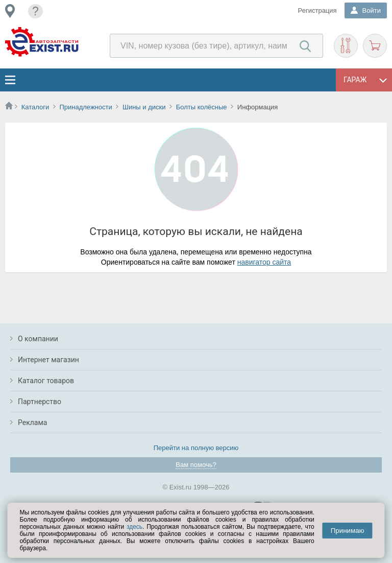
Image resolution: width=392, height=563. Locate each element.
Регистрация (317, 10)
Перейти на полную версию (196, 448)
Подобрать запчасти (346, 46)
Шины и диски (144, 107)
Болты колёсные (202, 107)
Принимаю (348, 531)
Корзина (375, 46)
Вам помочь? (196, 465)
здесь (134, 527)
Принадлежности (85, 107)
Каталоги (35, 107)
